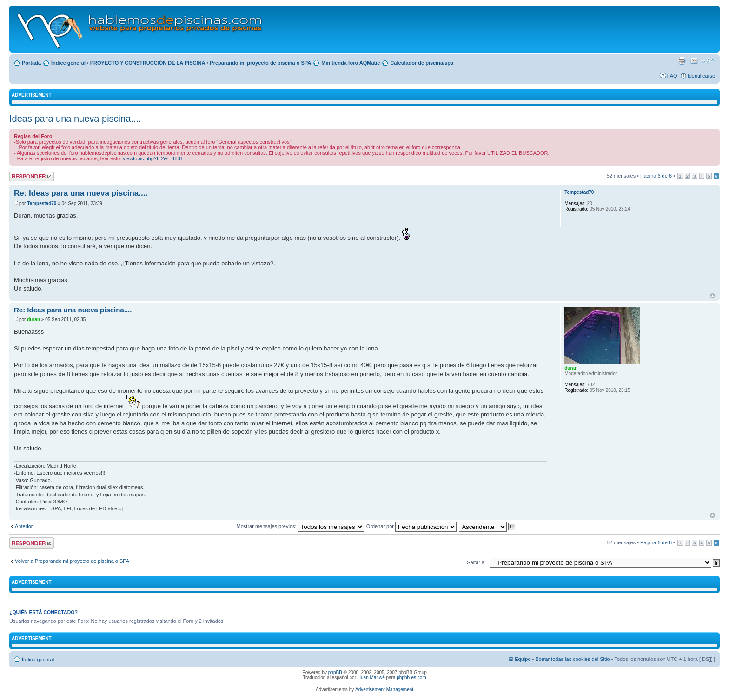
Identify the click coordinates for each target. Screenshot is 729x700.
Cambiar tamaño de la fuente (708, 61)
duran (33, 320)
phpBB (335, 672)
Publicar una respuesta (32, 176)
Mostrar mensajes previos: (300, 526)
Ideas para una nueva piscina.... (75, 119)
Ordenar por (411, 526)
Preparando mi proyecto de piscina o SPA (260, 63)
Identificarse (701, 76)
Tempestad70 (42, 203)
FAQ (672, 76)
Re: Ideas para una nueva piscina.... (81, 193)
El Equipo (520, 659)
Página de (656, 176)
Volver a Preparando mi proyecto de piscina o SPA (72, 561)
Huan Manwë (371, 677)
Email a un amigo (694, 61)
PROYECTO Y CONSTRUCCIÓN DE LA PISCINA (148, 63)
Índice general (68, 63)
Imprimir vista (682, 61)
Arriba (712, 296)
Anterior (24, 526)
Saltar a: (476, 562)
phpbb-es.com (411, 677)
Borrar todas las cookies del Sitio (572, 659)
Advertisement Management (384, 690)
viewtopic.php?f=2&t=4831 (153, 158)
